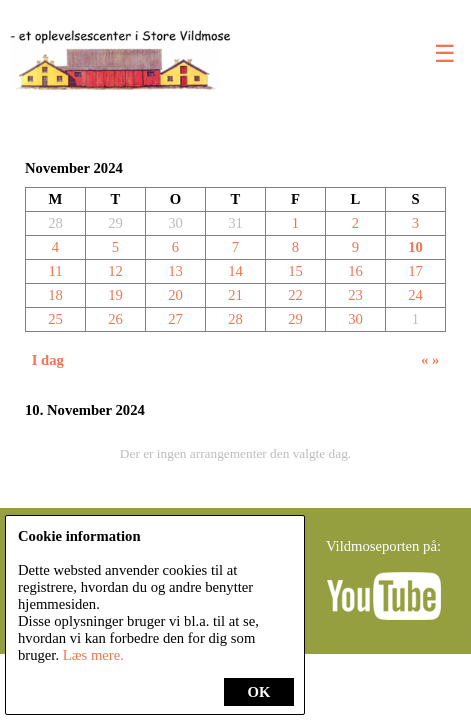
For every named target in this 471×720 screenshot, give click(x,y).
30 (355, 319)
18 (55, 295)
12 (115, 271)
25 (55, 319)
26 (115, 319)
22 (295, 295)
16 (355, 271)
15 (295, 271)
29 (295, 319)
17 (415, 271)
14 (235, 271)
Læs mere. (93, 655)
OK (259, 692)
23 (355, 295)
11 (55, 271)
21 (235, 295)
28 (235, 319)
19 (115, 295)
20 (175, 295)
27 (175, 319)
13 (175, 271)
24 (415, 295)
